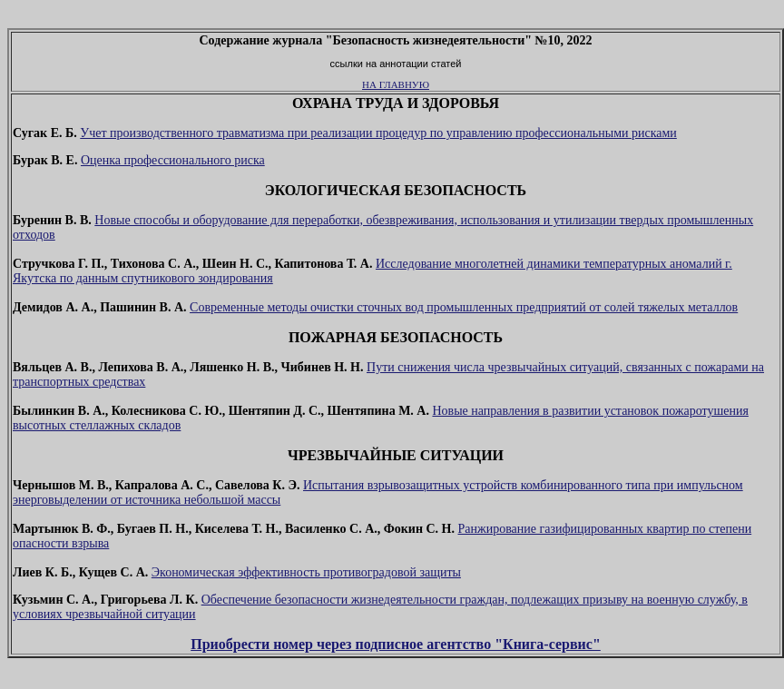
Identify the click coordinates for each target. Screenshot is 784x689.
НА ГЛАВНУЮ (396, 84)
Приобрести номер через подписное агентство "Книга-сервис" (396, 644)
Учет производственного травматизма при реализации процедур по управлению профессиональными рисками (378, 133)
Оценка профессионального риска (173, 160)
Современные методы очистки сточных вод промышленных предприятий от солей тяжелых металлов (464, 307)
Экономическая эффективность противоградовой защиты (306, 572)
